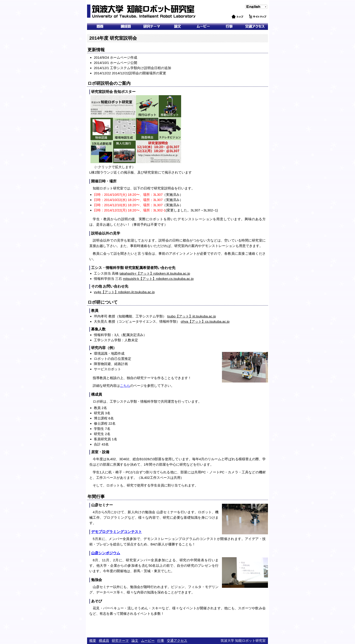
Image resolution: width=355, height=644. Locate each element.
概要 (100, 27)
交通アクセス (255, 27)
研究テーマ (152, 27)
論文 (177, 27)
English (249, 11)
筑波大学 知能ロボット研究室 (142, 11)
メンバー (126, 27)
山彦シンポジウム (106, 553)
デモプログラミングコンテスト (117, 532)
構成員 (104, 640)
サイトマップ (258, 21)
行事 (229, 27)
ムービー (203, 27)
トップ (232, 21)
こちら (125, 386)
